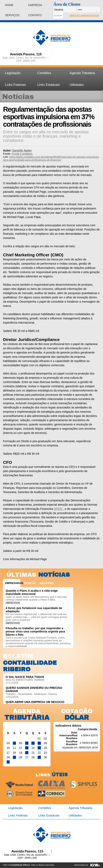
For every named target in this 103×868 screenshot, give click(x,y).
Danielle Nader (22, 150)
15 (39, 748)
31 (8, 762)
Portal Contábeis (22, 154)
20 (27, 753)
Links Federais (15, 85)
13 (27, 748)
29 (39, 757)
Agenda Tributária (82, 73)
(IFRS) (58, 509)
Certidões (44, 73)
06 (27, 743)
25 (14, 757)
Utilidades (77, 85)
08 (39, 743)
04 (14, 743)
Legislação (13, 73)
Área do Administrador (84, 16)
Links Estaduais (49, 85)
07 (33, 743)
